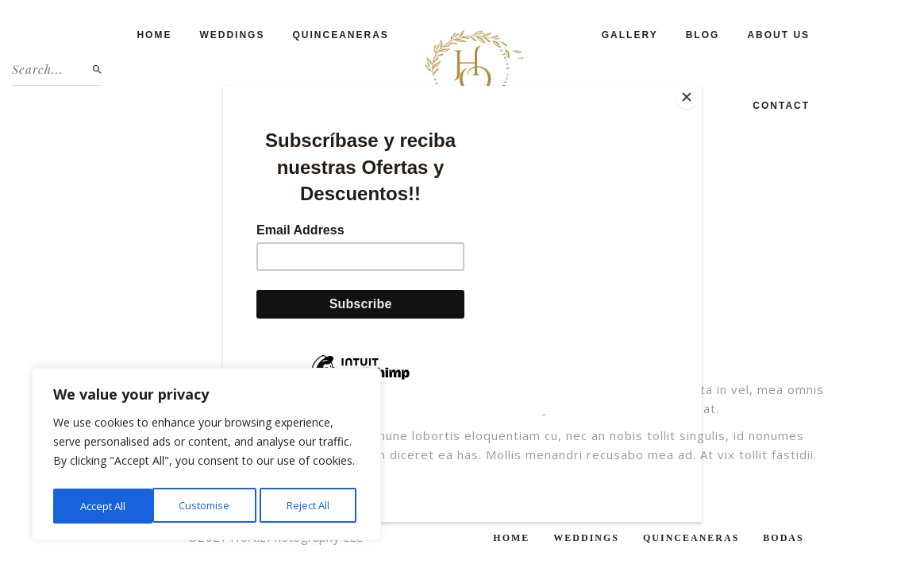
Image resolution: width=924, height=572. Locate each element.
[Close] (698, 90)
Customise (104, 506)
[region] (206, 457)
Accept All (311, 506)
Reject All (209, 506)
